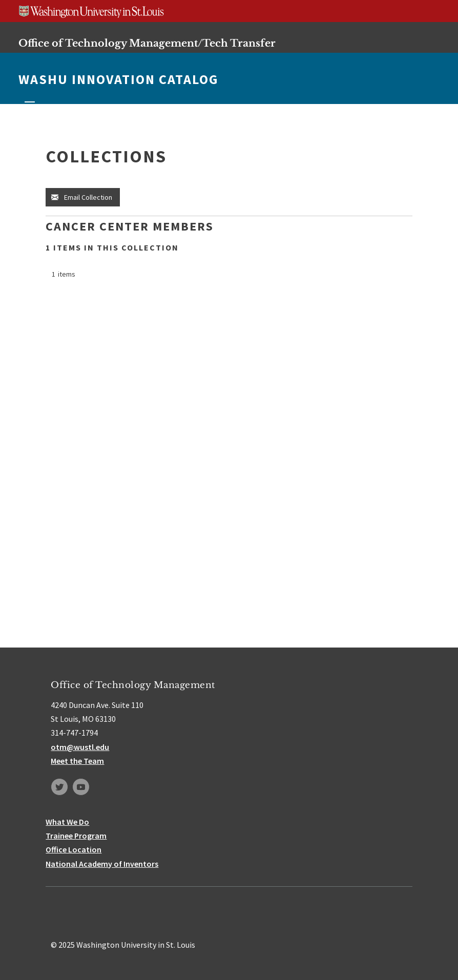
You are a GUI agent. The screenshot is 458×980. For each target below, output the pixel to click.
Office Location (74, 849)
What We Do (67, 822)
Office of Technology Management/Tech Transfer (147, 43)
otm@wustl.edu (80, 747)
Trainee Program (76, 836)
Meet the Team (77, 761)
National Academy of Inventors (102, 864)
